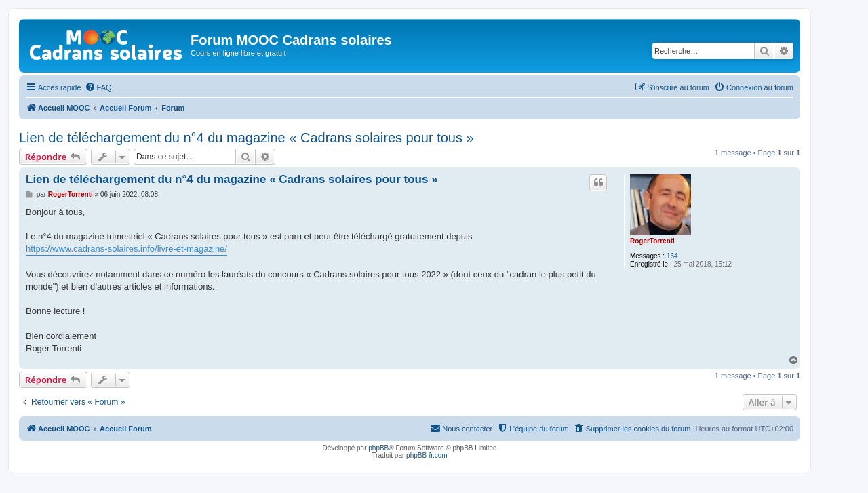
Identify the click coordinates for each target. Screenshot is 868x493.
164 (672, 256)
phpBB (378, 448)
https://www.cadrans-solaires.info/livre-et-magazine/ (126, 249)
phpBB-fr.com (427, 455)
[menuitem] (98, 87)
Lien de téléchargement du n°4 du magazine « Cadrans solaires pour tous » (246, 138)
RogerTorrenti (652, 241)
